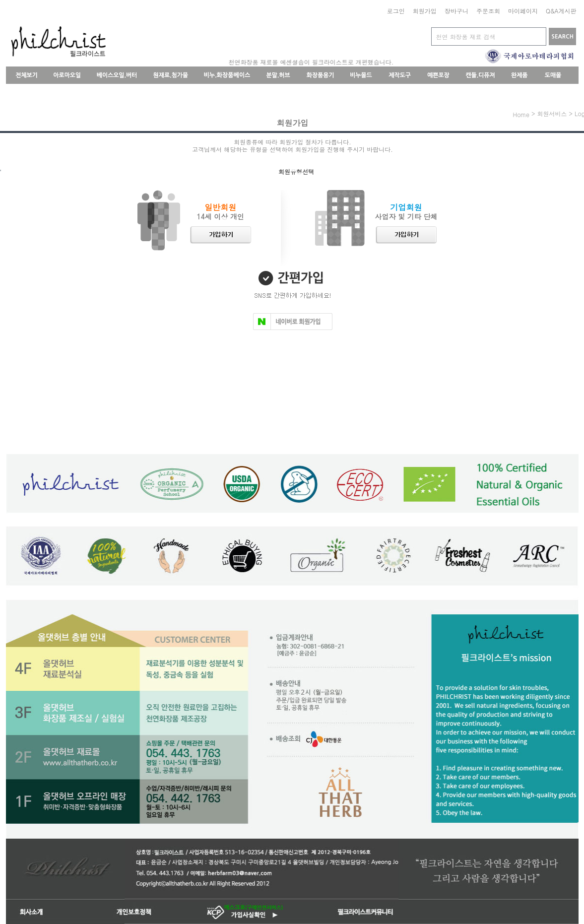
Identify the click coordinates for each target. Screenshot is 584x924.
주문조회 (488, 11)
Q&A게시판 (561, 11)
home (521, 114)
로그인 (396, 11)
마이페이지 (523, 11)
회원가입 (425, 11)
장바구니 (456, 11)
